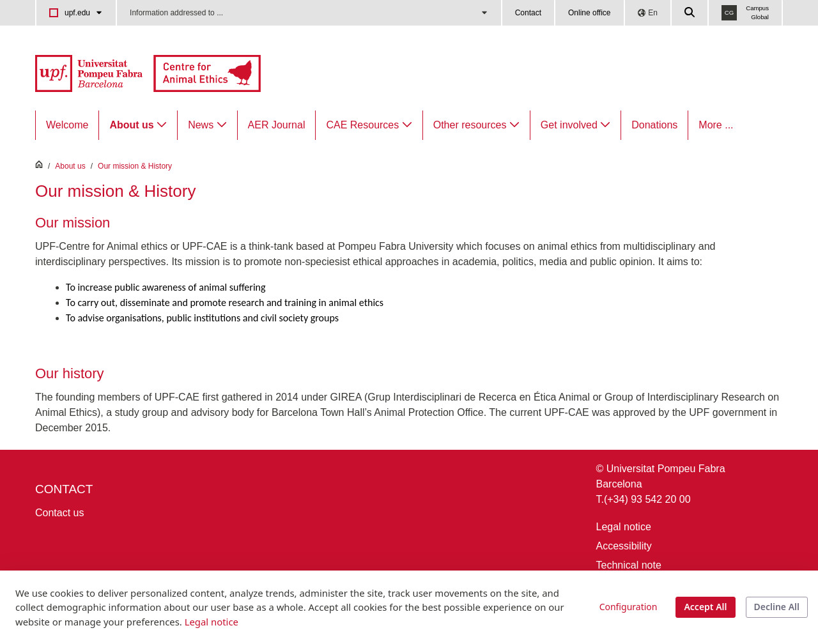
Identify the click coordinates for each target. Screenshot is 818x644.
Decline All (777, 607)
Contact (528, 13)
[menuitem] (67, 125)
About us (70, 166)
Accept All (705, 607)
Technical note (629, 565)
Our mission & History (135, 166)
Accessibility (624, 546)
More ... (716, 125)
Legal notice (624, 527)
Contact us (59, 513)
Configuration (629, 607)
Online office (590, 13)
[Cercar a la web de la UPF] (690, 13)
